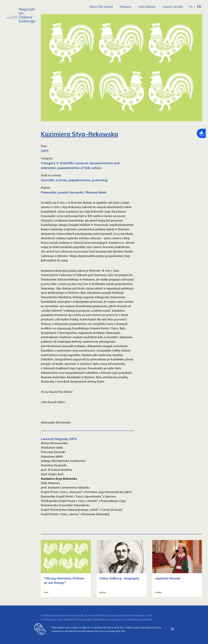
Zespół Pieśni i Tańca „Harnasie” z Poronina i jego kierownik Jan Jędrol (86, 492)
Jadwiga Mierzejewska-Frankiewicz (63, 461)
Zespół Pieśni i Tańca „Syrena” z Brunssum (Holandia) (75, 514)
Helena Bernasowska (54, 443)
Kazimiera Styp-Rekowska (59, 479)
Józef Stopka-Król (52, 474)
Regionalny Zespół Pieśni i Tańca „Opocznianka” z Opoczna (78, 497)
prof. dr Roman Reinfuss (57, 470)
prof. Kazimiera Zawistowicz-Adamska (65, 488)
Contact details (173, 7)
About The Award (101, 7)
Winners (126, 7)
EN (199, 7)
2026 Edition (147, 7)
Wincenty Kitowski (53, 452)
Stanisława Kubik (52, 457)
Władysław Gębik (52, 448)
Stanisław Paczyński (54, 466)
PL (191, 7)
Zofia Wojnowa (50, 483)
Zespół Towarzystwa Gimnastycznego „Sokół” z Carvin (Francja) (81, 510)
